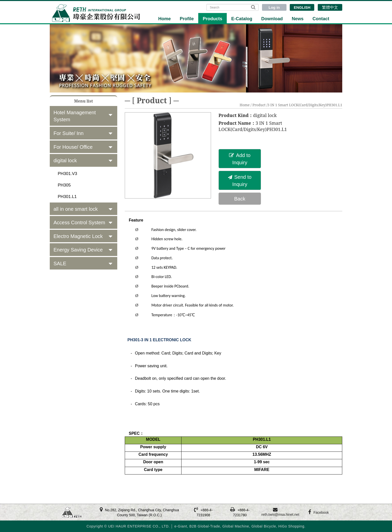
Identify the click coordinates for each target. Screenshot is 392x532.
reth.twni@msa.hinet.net (280, 514)
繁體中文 (330, 7)
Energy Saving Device (78, 250)
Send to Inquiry (240, 181)
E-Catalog (242, 19)
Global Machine (236, 526)
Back (240, 199)
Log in (274, 7)
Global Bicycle (264, 526)
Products (212, 19)
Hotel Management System (75, 116)
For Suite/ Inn (68, 133)
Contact (321, 19)
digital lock (65, 160)
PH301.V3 (67, 174)
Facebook (321, 512)
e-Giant (181, 526)
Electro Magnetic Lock (78, 236)
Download (272, 19)
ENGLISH (302, 7)
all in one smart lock (76, 209)
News (298, 19)
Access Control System (79, 222)
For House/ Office (73, 147)
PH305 (64, 185)
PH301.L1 (67, 197)
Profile (187, 19)
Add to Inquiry (240, 159)
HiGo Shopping (291, 526)
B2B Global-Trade (205, 526)
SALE (60, 263)
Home (164, 19)
